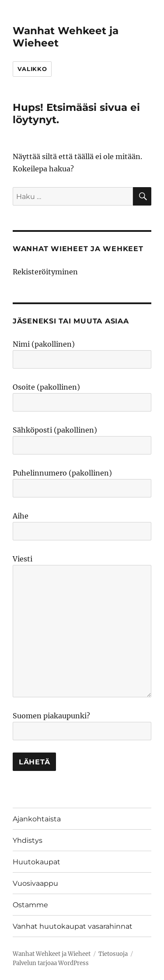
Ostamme (30, 905)
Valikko (32, 69)
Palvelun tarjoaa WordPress (51, 963)
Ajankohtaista (37, 819)
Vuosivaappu (35, 883)
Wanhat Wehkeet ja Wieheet (52, 954)
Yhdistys (28, 840)
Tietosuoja (113, 954)
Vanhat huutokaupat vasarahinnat (73, 926)
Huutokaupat (37, 862)
